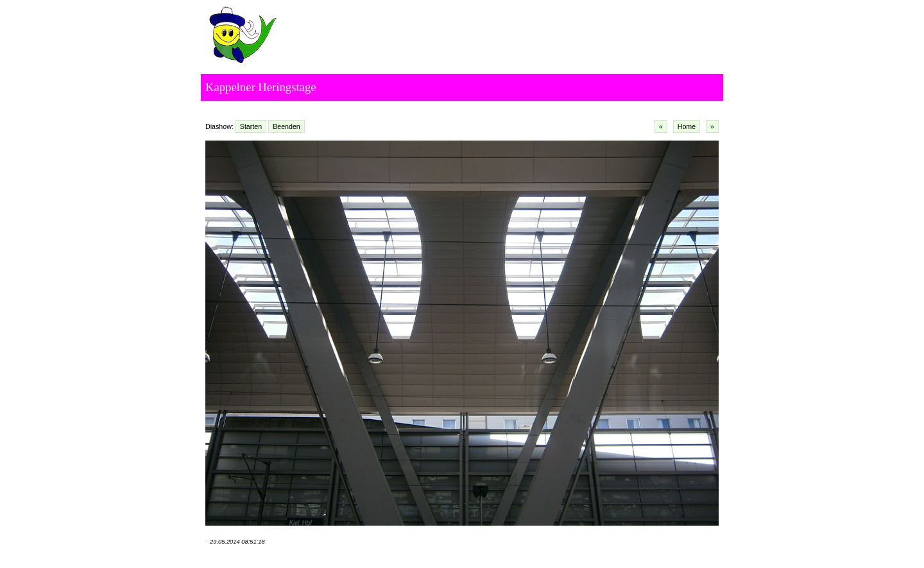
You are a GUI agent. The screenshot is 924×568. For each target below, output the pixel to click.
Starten (251, 126)
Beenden (287, 126)
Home (687, 126)
